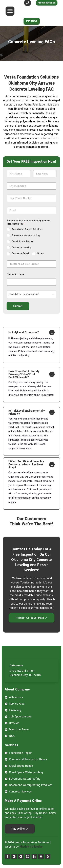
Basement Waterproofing (26, 236)
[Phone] (32, 198)
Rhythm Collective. (31, 847)
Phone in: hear (15, 274)
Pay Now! (32, 21)
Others (41, 254)
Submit (18, 306)
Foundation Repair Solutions (27, 230)
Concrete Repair (21, 254)
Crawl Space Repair (22, 242)
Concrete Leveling (22, 248)
